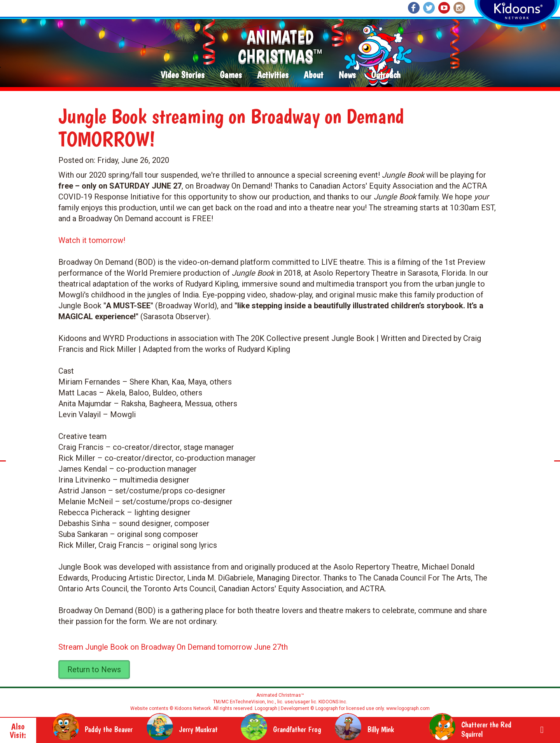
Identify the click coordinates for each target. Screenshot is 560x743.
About (313, 75)
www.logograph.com (407, 708)
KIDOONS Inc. (333, 702)
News (347, 75)
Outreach (386, 75)
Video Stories (182, 75)
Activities (273, 75)
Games (231, 75)
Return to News (94, 670)
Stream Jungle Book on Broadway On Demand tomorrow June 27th (173, 647)
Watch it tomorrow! (92, 240)
